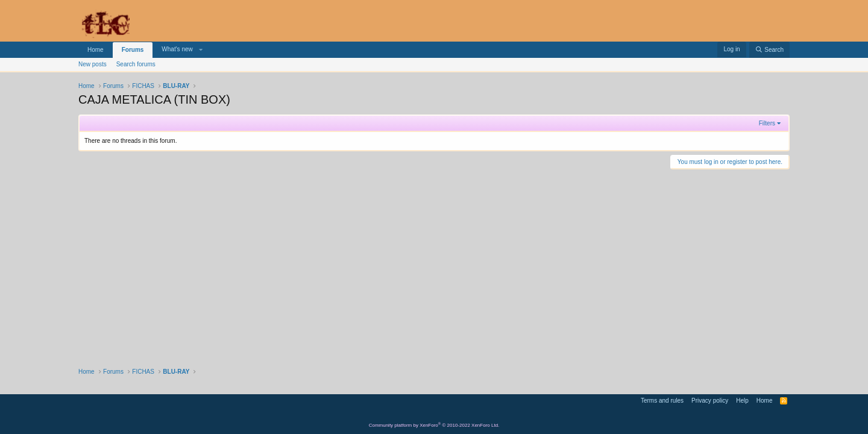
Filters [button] (767, 123)
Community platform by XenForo (434, 425)
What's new (177, 49)
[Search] (769, 50)
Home (96, 50)
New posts (93, 64)
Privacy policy (710, 401)
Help (742, 401)
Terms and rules (662, 401)
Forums (133, 50)
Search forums (136, 64)
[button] (201, 50)
